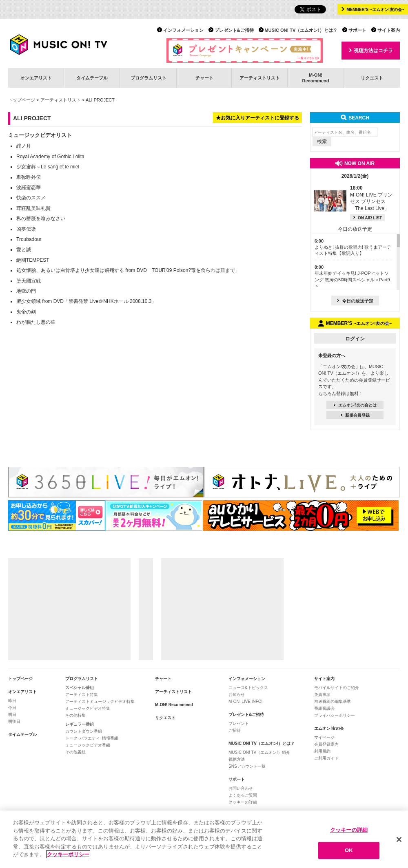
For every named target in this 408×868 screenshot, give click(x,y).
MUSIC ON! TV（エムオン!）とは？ (301, 30)
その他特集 (75, 715)
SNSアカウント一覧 (247, 766)
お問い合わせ (241, 788)
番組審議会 (324, 708)
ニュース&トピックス (248, 688)
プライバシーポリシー (335, 715)
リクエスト (372, 78)
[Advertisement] (69, 609)
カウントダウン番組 (84, 731)
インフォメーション (183, 30)
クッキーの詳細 (243, 802)
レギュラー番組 (80, 724)
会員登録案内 (326, 744)
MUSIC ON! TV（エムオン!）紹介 (259, 752)
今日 (12, 708)
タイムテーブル (92, 78)
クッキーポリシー (68, 856)
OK (349, 852)
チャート (204, 78)
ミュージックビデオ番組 (88, 745)
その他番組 (75, 752)
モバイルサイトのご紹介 (337, 688)
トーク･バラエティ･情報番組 (92, 738)
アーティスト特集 (82, 695)
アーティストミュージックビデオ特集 (100, 701)
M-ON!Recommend (315, 78)
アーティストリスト (260, 78)
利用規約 (322, 751)
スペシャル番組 (80, 688)
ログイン (355, 339)
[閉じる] (399, 841)
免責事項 (322, 695)
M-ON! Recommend (174, 705)
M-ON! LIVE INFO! (245, 701)
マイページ (324, 737)
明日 (12, 714)
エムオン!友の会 (329, 728)
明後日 (14, 721)
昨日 (12, 701)
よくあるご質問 (243, 795)
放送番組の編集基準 (333, 701)
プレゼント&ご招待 (234, 30)
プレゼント (239, 723)
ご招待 (235, 730)
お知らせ (237, 695)
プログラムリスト (149, 78)
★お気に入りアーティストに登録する (257, 118)
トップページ (22, 100)
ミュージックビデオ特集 (88, 708)
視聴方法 (237, 759)
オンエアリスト (36, 78)
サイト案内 (389, 30)
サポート (357, 30)
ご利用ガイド (326, 758)
